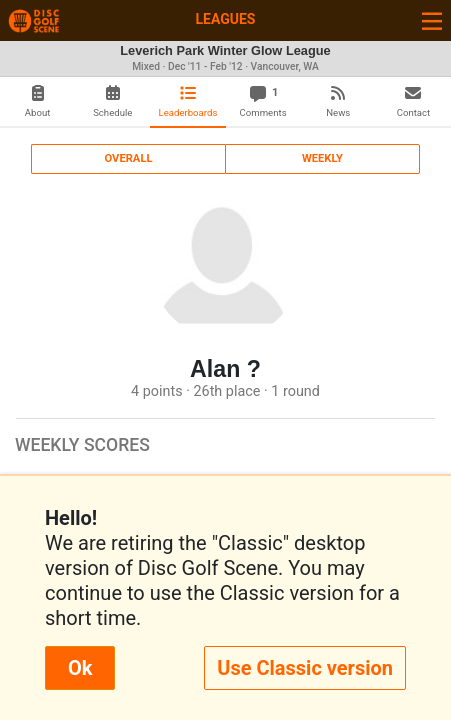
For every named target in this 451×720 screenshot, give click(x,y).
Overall (129, 158)
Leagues (225, 19)
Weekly (322, 158)
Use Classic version (305, 668)
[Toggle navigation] (432, 20)
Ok (80, 668)
